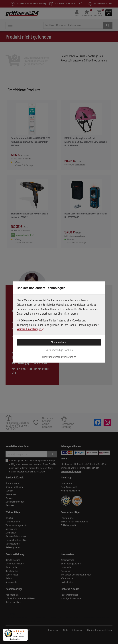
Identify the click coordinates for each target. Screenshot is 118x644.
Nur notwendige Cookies (59, 350)
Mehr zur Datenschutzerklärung (59, 357)
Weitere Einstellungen (30, 329)
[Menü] (26, 631)
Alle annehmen (59, 342)
